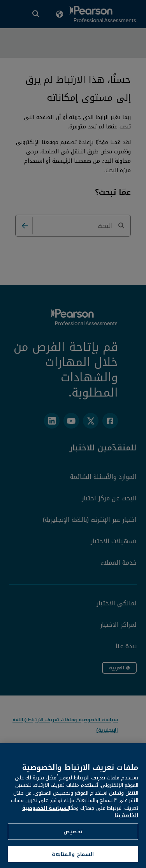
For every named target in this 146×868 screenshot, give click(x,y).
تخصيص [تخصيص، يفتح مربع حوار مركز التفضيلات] (73, 840)
